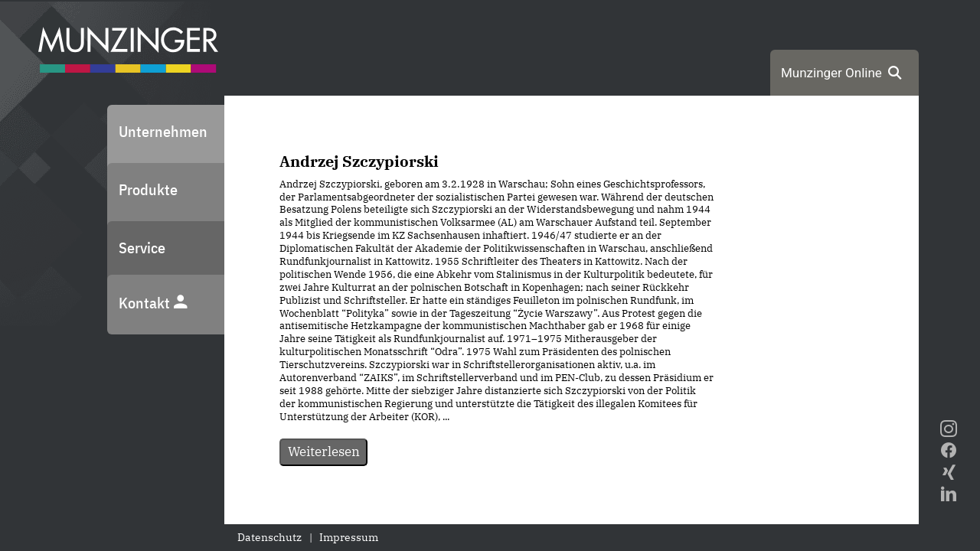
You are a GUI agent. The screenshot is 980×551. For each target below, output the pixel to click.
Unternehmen (163, 131)
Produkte (148, 189)
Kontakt (154, 303)
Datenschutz (269, 537)
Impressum (349, 537)
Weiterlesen (324, 452)
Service (142, 248)
